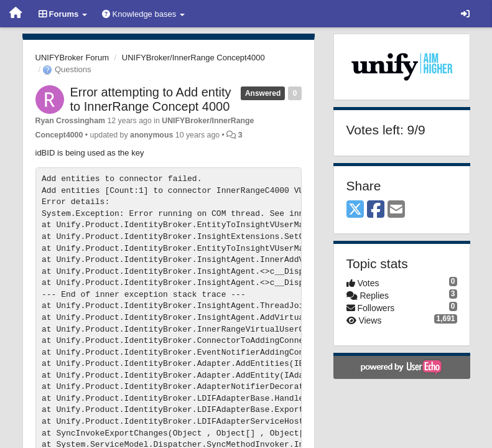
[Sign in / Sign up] (465, 14)
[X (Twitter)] (355, 210)
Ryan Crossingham (71, 121)
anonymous (151, 135)
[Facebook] (376, 210)
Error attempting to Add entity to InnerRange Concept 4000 (151, 99)
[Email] (396, 210)
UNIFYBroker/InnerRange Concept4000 (193, 58)
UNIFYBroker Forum (72, 58)
